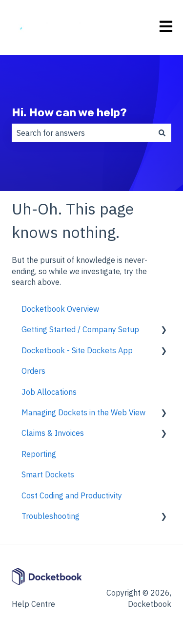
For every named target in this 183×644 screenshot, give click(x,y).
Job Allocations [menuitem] (49, 392)
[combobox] (82, 133)
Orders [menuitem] (33, 371)
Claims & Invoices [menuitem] (53, 433)
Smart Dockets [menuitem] (48, 474)
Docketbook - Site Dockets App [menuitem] (77, 350)
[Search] (162, 133)
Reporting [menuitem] (39, 454)
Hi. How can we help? (69, 112)
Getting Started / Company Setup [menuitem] (80, 329)
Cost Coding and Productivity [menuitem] (72, 495)
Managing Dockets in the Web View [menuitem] (83, 412)
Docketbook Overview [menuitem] (60, 309)
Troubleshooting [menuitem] (51, 516)
